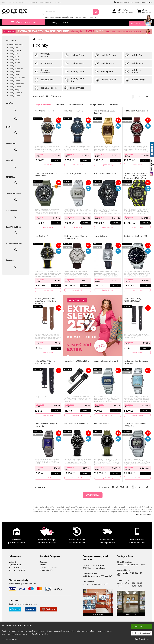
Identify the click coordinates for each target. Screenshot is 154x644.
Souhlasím (137, 627)
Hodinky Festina (14, 51)
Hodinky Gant (13, 75)
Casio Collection (101, 235)
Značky (12, 2)
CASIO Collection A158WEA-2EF (107, 360)
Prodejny (55, 22)
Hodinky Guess (14, 96)
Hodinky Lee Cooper (16, 78)
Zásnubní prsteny (82, 17)
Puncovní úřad (15, 566)
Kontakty (58, 2)
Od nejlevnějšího (101, 104)
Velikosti (66, 22)
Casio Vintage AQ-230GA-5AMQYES (105, 112)
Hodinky (93, 17)
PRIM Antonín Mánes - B (45, 111)
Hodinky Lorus (13, 57)
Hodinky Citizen (14, 72)
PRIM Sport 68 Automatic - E (77, 422)
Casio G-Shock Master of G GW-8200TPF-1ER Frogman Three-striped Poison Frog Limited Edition (136, 177)
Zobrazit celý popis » (144, 513)
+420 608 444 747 (122, 2)
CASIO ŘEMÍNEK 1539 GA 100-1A (77, 360)
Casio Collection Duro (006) (136, 235)
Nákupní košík (147, 13)
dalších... (93, 494)
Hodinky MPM (13, 66)
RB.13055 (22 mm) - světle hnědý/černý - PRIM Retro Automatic (46, 300)
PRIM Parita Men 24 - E (74, 111)
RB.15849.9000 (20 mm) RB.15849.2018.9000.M (45, 361)
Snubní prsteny (68, 17)
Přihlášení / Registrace (125, 13)
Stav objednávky (45, 2)
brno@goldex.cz (123, 569)
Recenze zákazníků (17, 569)
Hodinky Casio (13, 48)
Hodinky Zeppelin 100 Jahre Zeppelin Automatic (76, 237)
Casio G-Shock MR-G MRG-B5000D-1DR (136, 424)
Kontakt (43, 563)
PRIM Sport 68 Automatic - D (136, 111)
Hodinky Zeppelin (15, 93)
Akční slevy (139, 23)
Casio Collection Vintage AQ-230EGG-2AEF (47, 424)
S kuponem (40, 154)
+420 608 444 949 (104, 575)
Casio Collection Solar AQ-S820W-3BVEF (46, 174)
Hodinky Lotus (13, 60)
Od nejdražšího (80, 104)
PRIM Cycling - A (42, 235)
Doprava (22, 2)
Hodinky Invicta (14, 63)
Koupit (56, 160)
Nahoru (40, 486)
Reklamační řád (47, 569)
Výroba (32, 2)
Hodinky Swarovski (15, 69)
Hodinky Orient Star (15, 84)
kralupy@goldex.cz (91, 572)
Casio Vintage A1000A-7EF (76, 173)
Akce (3, 2)
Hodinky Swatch (14, 87)
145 (147, 97)
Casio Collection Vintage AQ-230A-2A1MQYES (137, 361)
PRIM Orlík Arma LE (102, 422)
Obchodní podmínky (49, 566)
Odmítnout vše (142, 639)
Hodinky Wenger (14, 90)
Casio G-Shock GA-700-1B (105, 173)
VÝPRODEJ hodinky (15, 45)
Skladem (120, 104)
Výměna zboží (15, 563)
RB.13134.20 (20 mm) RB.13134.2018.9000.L (133, 299)
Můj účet (123, 10)
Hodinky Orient (14, 81)
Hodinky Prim (13, 54)
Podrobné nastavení (142, 633)
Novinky (62, 104)
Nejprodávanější (44, 104)
